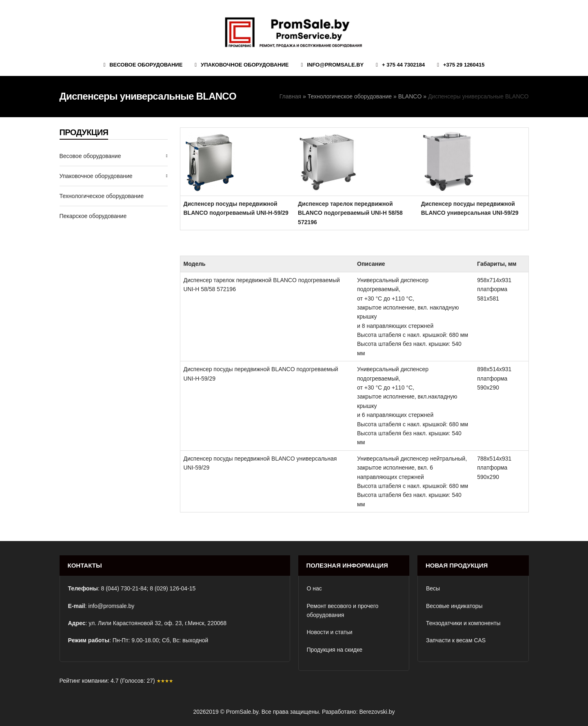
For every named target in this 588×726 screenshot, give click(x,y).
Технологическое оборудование (350, 96)
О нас (314, 588)
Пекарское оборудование (93, 216)
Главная (290, 96)
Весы (433, 588)
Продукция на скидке (335, 650)
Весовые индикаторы (454, 606)
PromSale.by (242, 712)
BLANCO (410, 96)
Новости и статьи (330, 632)
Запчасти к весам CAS (456, 640)
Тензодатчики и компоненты (463, 623)
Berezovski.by (377, 712)
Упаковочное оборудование (96, 176)
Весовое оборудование (90, 156)
